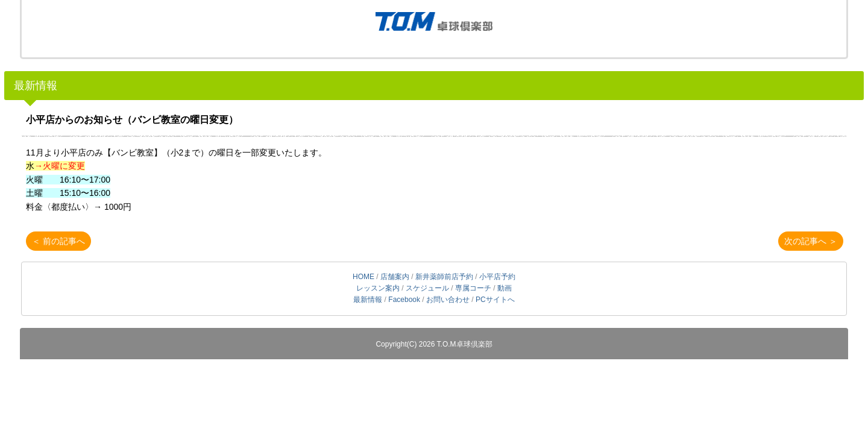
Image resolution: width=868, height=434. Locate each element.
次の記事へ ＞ (811, 241)
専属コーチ (473, 288)
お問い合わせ (448, 300)
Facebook (404, 300)
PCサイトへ (495, 300)
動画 (505, 288)
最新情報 (36, 86)
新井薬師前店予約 (444, 277)
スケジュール (427, 288)
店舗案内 (395, 277)
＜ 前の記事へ (58, 241)
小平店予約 (497, 277)
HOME (363, 277)
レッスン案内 (378, 288)
